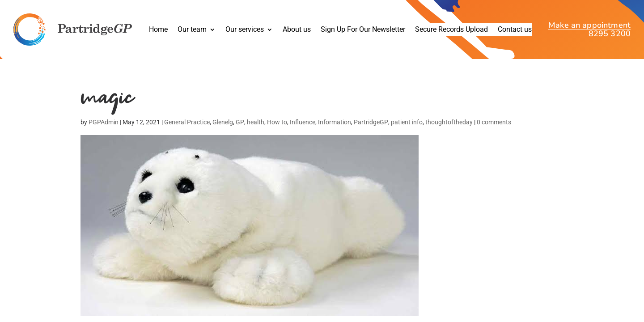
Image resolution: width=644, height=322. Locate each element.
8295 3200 (610, 34)
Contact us (515, 30)
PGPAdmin (104, 122)
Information (335, 122)
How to (277, 122)
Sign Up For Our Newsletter (363, 30)
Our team (192, 30)
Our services (245, 30)
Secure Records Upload (451, 30)
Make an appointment (589, 26)
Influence (303, 122)
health (256, 122)
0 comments (494, 122)
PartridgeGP (371, 122)
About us (297, 30)
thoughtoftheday (449, 122)
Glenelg (223, 122)
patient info (407, 122)
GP (240, 122)
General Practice (187, 122)
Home (158, 30)
